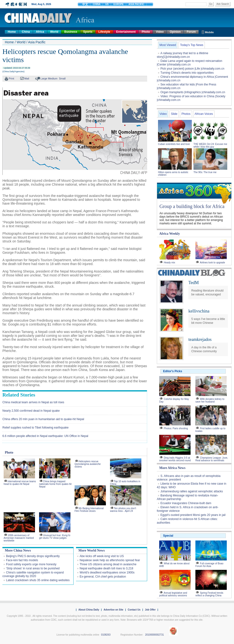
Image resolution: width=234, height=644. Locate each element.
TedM (194, 283)
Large (44, 78)
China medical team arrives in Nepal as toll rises (33, 402)
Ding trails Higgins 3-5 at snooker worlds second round (175, 459)
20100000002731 (154, 635)
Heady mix (169, 263)
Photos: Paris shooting (176, 428)
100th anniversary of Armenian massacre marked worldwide (19, 538)
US (107, 4)
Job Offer (150, 610)
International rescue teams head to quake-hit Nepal (20, 483)
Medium (53, 78)
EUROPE (118, 4)
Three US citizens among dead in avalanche (108, 564)
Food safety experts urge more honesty (31, 564)
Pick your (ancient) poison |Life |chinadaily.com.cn (192, 69)
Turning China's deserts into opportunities (187, 73)
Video (160, 32)
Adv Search (223, 4)
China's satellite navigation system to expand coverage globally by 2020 (33, 574)
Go (211, 4)
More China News (18, 550)
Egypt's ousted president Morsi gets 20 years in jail (193, 515)
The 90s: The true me (205, 172)
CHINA (97, 4)
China (26, 32)
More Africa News (172, 468)
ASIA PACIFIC (137, 4)
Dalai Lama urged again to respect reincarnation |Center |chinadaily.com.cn (189, 63)
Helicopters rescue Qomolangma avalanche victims (88, 464)
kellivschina (199, 311)
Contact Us (134, 610)
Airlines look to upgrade (212, 263)
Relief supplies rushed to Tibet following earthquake (35, 428)
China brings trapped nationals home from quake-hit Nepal (55, 484)
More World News (92, 550)
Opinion (175, 32)
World (54, 32)
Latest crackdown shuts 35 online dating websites (38, 580)
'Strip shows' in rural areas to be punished (33, 568)
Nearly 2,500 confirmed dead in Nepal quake (31, 411)
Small (62, 78)
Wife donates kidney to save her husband (210, 400)
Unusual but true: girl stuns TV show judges (55, 537)
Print (11, 78)
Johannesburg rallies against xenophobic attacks (192, 491)
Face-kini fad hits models (22, 560)
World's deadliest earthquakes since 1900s (107, 572)
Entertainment (126, 32)
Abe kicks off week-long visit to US (102, 556)
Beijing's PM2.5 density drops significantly (33, 556)
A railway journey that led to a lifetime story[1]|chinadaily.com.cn (182, 55)
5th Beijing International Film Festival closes (89, 510)
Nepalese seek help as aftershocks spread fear (110, 560)
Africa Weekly (170, 234)
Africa (40, 32)
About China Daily (89, 610)
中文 (85, 4)
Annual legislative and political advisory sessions (173, 594)
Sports (88, 32)
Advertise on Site (113, 610)
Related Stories (19, 395)
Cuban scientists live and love (174, 144)
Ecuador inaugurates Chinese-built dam (186, 503)
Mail (27, 78)
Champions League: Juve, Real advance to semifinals (212, 459)
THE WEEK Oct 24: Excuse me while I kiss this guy (210, 145)
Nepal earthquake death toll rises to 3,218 (106, 568)
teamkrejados (200, 339)
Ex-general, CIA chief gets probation (103, 577)
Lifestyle (104, 32)
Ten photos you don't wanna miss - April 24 (123, 510)
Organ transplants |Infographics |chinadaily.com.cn (193, 92)
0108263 (106, 635)
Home (12, 32)
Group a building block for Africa (192, 206)
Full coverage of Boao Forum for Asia (209, 565)
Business (71, 32)
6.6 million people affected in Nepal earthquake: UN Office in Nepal (45, 436)
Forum (191, 32)
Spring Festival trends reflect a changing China (209, 594)
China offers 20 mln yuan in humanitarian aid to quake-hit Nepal (43, 419)
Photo (146, 32)
